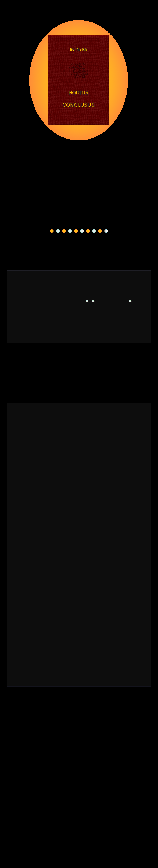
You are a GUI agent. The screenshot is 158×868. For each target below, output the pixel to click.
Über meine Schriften (79, 227)
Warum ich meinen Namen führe (79, 219)
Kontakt (23, 360)
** (45, 314)
